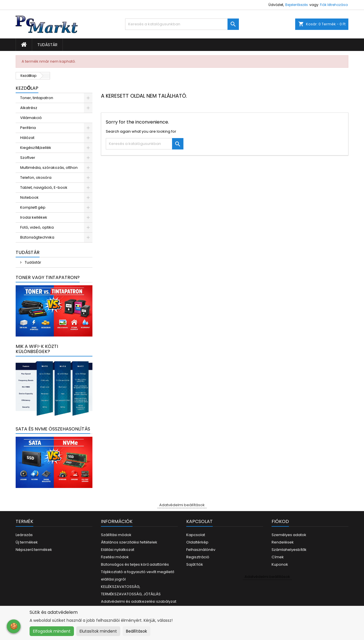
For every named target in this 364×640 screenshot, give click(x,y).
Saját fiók (195, 564)
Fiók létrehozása (334, 5)
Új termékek (27, 542)
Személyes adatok (289, 535)
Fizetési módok (115, 557)
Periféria (28, 128)
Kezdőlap (27, 88)
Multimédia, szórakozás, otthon (49, 168)
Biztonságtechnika (37, 237)
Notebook (29, 197)
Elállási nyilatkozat (118, 550)
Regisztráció (198, 557)
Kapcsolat (196, 535)
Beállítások (136, 631)
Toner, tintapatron (37, 98)
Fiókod (280, 521)
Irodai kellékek (34, 217)
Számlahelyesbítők (289, 550)
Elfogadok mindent (52, 631)
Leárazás (24, 535)
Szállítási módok (116, 535)
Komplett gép (33, 207)
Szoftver (28, 158)
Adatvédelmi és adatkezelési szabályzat (139, 601)
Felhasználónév (201, 550)
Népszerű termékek (34, 550)
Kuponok (280, 564)
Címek (278, 557)
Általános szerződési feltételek (129, 542)
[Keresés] (182, 24)
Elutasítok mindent (98, 631)
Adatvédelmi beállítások (182, 505)
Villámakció (31, 118)
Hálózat (27, 138)
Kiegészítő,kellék (36, 148)
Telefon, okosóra (36, 178)
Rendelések (283, 542)
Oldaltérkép (197, 542)
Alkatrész (29, 108)
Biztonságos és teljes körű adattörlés (135, 564)
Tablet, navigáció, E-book (44, 187)
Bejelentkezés (297, 5)
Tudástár (47, 45)
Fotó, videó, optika (37, 227)
